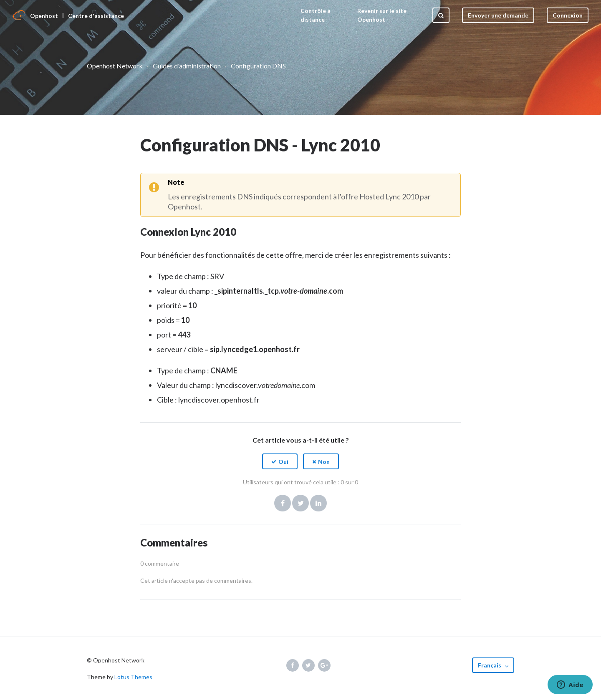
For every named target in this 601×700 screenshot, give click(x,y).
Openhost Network (115, 66)
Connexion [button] (568, 15)
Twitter (300, 503)
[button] (280, 462)
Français (490, 665)
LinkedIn (318, 503)
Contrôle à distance (316, 15)
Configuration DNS (258, 66)
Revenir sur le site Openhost (382, 15)
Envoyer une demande (498, 15)
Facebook (283, 503)
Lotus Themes (133, 677)
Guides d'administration (187, 66)
